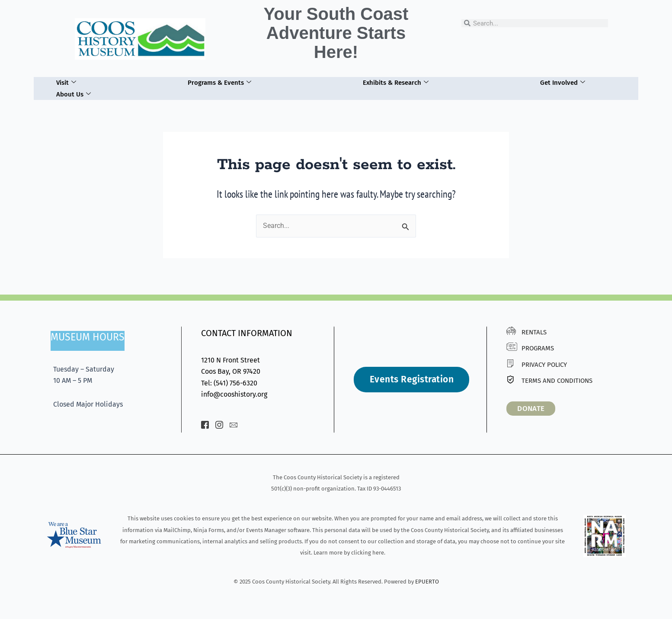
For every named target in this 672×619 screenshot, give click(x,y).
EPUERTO (427, 582)
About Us (74, 94)
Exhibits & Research (395, 83)
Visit (66, 83)
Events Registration (412, 379)
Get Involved (563, 83)
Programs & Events (219, 83)
